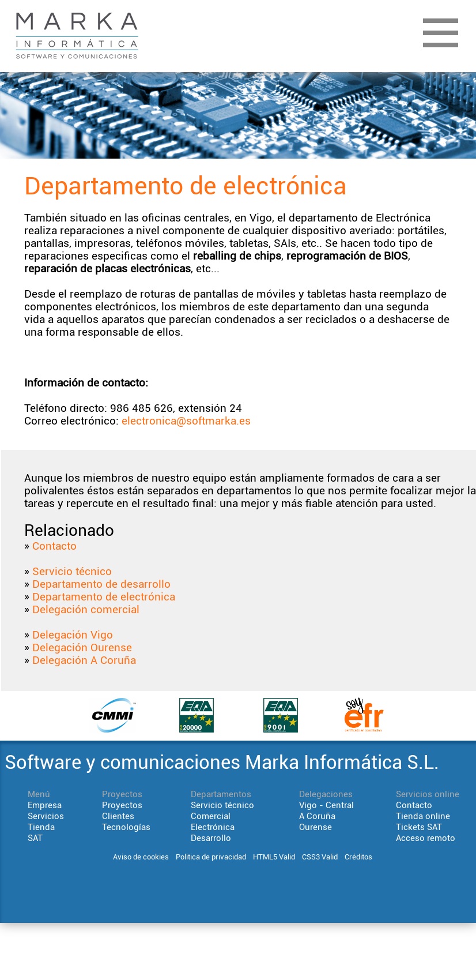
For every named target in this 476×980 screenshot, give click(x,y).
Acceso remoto (426, 838)
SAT (35, 838)
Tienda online (423, 816)
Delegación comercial (86, 610)
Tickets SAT (419, 827)
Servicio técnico (72, 572)
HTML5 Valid (274, 857)
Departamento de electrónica (104, 597)
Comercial (211, 816)
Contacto (54, 546)
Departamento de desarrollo (101, 584)
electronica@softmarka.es (186, 421)
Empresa (45, 805)
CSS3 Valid (320, 857)
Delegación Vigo (73, 635)
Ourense (316, 827)
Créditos (358, 857)
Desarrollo (211, 838)
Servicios (46, 816)
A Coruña (317, 816)
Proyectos (122, 805)
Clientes (118, 816)
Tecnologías (126, 827)
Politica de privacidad (211, 857)
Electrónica (213, 827)
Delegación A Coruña (84, 660)
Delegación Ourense (82, 648)
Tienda (41, 827)
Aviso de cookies (141, 857)
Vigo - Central (326, 805)
